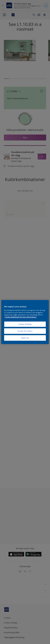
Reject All (25, 338)
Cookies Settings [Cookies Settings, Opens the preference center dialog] (25, 324)
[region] (25, 322)
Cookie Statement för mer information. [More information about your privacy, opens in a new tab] (21, 317)
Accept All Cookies (25, 331)
